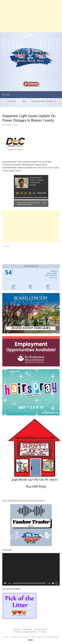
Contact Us (16, 629)
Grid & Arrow (55, 637)
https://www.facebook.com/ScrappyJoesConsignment (23, 500)
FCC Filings (42, 632)
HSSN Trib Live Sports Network (25, 632)
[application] (31, 569)
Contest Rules (27, 629)
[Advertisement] (31, 16)
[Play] (5, 583)
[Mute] (53, 583)
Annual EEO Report (41, 629)
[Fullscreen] (57, 583)
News (8, 246)
